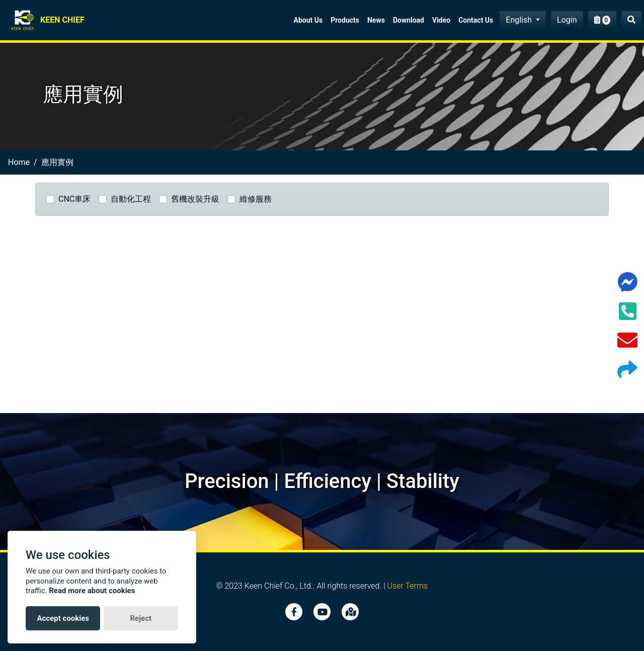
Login (567, 20)
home (19, 162)
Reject (141, 618)
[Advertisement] (322, 318)
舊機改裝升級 (195, 199)
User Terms (408, 586)
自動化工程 (131, 199)
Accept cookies (63, 618)
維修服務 (256, 199)
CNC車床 (74, 199)
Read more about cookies (92, 591)
